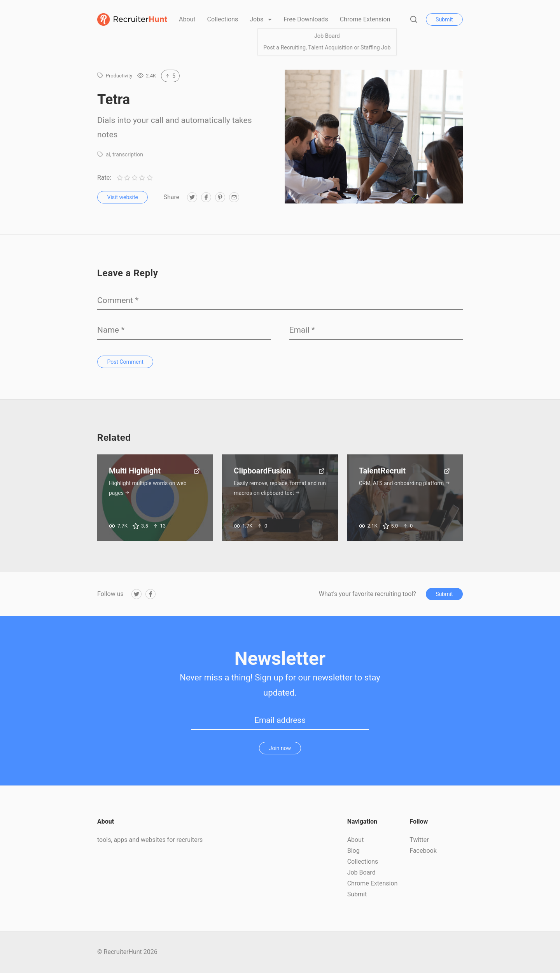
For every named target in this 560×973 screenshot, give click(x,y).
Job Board (361, 872)
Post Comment (125, 362)
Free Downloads (306, 19)
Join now (280, 748)
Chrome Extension (365, 19)
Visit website (123, 197)
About (187, 19)
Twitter (419, 840)
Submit (444, 19)
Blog (353, 851)
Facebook (423, 851)
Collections (223, 19)
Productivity (119, 76)
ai (108, 154)
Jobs (257, 19)
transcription (128, 154)
